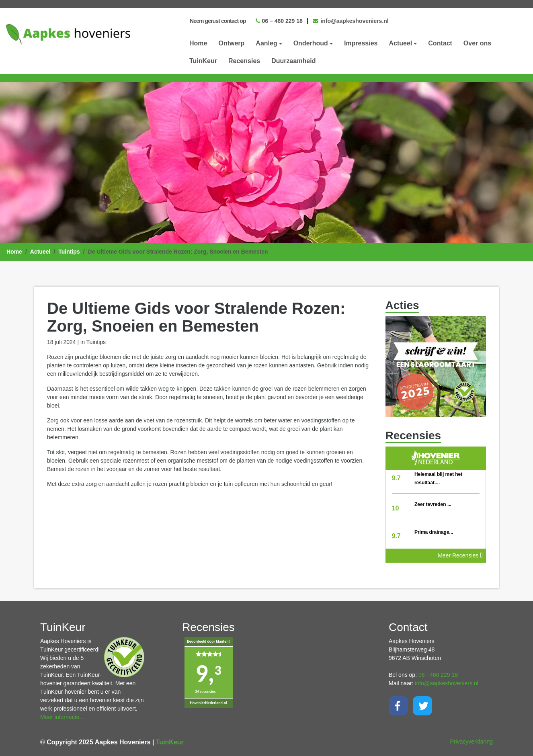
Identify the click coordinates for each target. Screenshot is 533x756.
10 (396, 508)
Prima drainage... (434, 532)
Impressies (361, 43)
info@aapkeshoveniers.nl (351, 21)
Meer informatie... (62, 717)
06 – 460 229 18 (279, 21)
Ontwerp (231, 43)
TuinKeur (203, 61)
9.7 (396, 478)
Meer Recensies (460, 555)
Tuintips (69, 252)
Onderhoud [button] (311, 43)
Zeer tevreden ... (433, 504)
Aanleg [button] (266, 43)
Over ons (477, 43)
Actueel (40, 252)
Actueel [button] (401, 43)
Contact (440, 43)
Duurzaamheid (293, 61)
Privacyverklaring (471, 742)
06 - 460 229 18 (438, 675)
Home (198, 43)
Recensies (244, 61)
